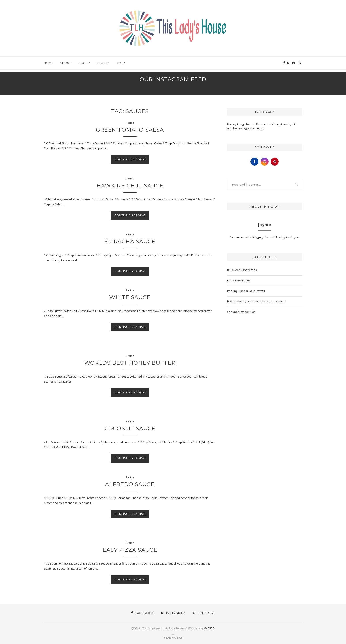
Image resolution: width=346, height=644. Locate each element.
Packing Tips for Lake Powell (246, 291)
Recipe (130, 123)
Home (49, 63)
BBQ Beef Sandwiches (242, 270)
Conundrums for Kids (241, 312)
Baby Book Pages (239, 280)
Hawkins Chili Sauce (130, 186)
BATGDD (209, 628)
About (66, 63)
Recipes (103, 63)
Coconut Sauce (130, 428)
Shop (121, 63)
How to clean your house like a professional (257, 301)
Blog (82, 63)
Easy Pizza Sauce (130, 550)
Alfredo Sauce (130, 484)
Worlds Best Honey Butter (130, 363)
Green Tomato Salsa (130, 130)
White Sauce (130, 297)
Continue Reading (130, 159)
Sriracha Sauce (130, 241)
